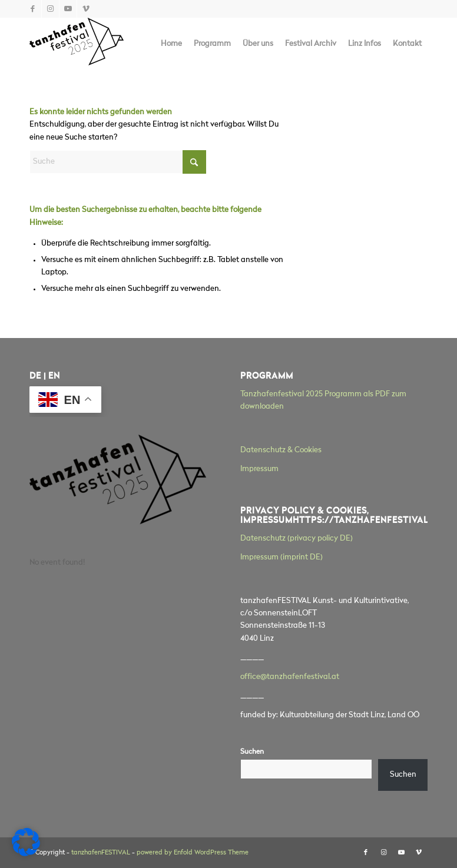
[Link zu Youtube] (68, 9)
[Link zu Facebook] (33, 9)
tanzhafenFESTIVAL (101, 853)
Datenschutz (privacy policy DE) (297, 539)
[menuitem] (171, 44)
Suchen (252, 752)
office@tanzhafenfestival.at (290, 677)
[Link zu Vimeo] (86, 9)
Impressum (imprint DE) (282, 557)
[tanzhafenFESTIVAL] (77, 44)
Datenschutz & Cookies (281, 450)
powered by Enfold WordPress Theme (193, 853)
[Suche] (118, 162)
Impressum (259, 469)
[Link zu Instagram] (50, 9)
